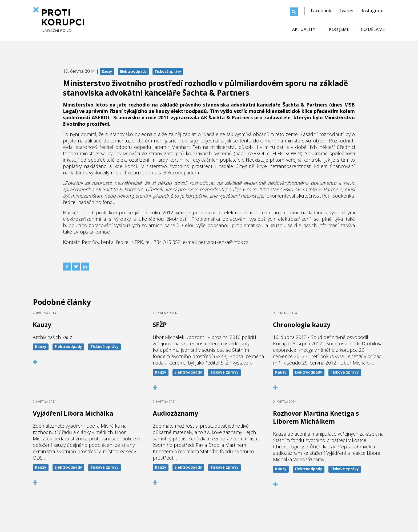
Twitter (346, 11)
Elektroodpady (133, 71)
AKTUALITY (304, 29)
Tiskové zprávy (168, 71)
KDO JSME (339, 29)
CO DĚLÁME (373, 29)
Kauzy (107, 71)
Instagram (373, 11)
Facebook (321, 11)
